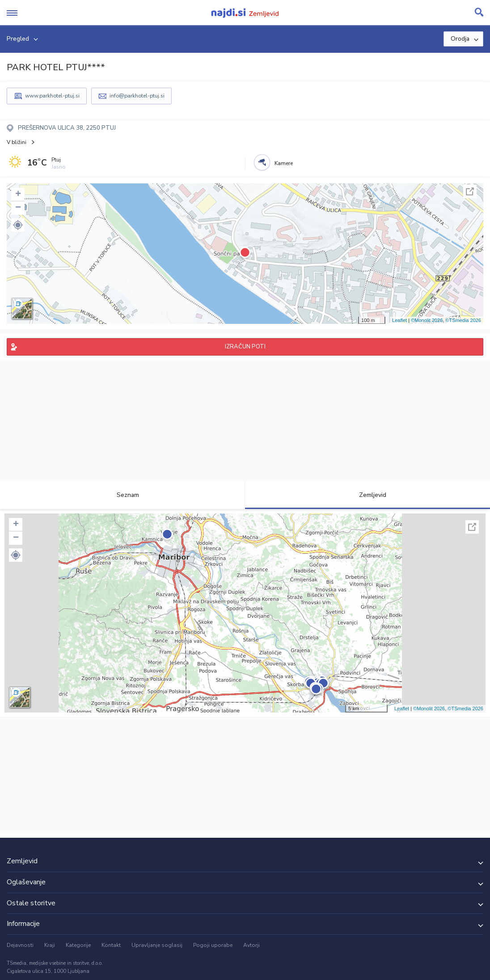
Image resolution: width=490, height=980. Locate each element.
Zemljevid (367, 495)
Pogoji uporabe (213, 945)
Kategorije (78, 945)
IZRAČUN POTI (245, 347)
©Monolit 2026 (427, 320)
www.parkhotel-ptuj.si (52, 96)
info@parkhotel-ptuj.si (137, 96)
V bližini (17, 142)
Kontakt (111, 945)
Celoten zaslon (470, 191)
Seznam (123, 495)
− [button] (18, 208)
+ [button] (18, 195)
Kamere (284, 163)
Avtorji (251, 945)
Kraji (50, 945)
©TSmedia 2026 (463, 320)
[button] (18, 225)
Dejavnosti (20, 945)
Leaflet (399, 320)
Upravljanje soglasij (157, 945)
